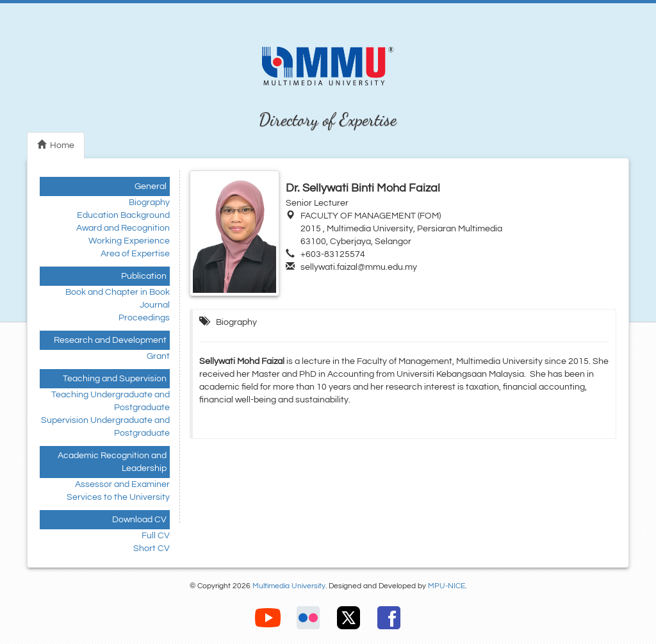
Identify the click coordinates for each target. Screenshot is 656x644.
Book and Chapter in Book (118, 292)
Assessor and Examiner (122, 484)
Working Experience (129, 241)
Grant (158, 356)
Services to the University (118, 497)
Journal (155, 305)
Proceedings (144, 318)
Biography (149, 202)
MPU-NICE (447, 586)
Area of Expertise (135, 254)
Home (56, 145)
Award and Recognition (123, 228)
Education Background (123, 215)
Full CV (156, 536)
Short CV (152, 549)
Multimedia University (289, 586)
